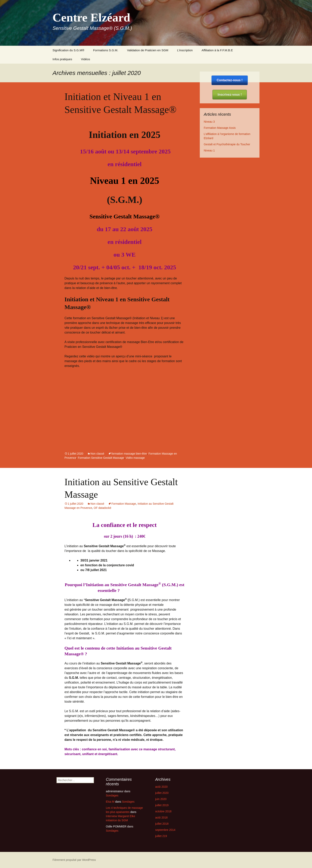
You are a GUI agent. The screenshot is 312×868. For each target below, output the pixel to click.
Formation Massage (124, 504)
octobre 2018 (163, 811)
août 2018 (161, 818)
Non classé (97, 454)
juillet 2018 (162, 824)
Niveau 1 (209, 150)
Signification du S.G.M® (68, 50)
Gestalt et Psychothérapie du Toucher (227, 144)
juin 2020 (161, 799)
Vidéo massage (135, 458)
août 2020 (161, 787)
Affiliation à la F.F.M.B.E (218, 50)
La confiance (109, 525)
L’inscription (185, 50)
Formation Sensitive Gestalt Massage (101, 458)
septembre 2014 (165, 830)
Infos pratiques (62, 59)
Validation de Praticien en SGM (148, 50)
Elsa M (110, 802)
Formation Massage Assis (220, 128)
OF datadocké (102, 508)
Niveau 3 (209, 122)
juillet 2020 (162, 793)
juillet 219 (161, 836)
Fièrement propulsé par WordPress (74, 860)
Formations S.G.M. (106, 50)
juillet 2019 (162, 805)
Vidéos (86, 59)
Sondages (112, 795)
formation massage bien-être (129, 454)
